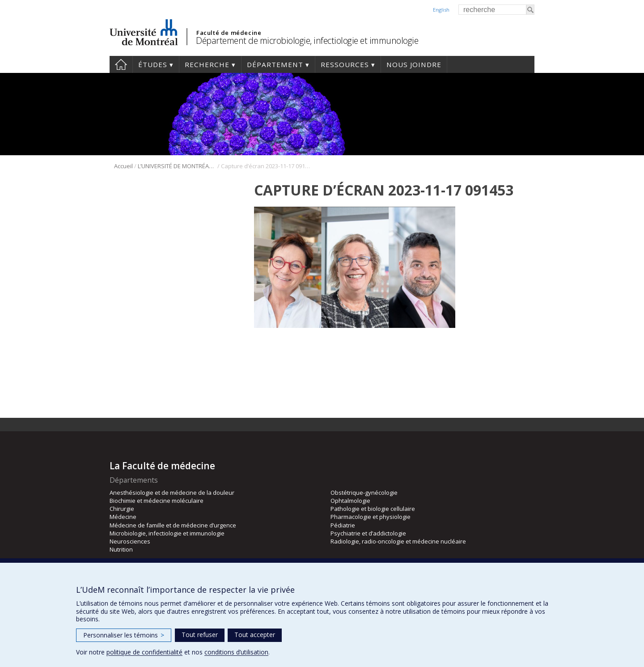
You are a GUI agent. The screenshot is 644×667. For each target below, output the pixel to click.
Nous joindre (414, 64)
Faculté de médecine (229, 33)
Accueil (121, 64)
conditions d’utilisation (236, 652)
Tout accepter (255, 635)
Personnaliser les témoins (124, 635)
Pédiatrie (343, 525)
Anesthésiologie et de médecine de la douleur (172, 493)
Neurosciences (130, 541)
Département (275, 64)
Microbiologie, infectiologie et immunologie (167, 533)
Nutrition (121, 549)
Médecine (123, 517)
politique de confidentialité (144, 652)
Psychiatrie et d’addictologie (368, 533)
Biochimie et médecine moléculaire (157, 501)
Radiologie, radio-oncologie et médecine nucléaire (398, 541)
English (441, 10)
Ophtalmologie (350, 501)
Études (153, 64)
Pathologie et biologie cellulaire (373, 509)
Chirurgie (122, 509)
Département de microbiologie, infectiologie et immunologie (307, 40)
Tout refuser (200, 635)
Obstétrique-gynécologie (364, 493)
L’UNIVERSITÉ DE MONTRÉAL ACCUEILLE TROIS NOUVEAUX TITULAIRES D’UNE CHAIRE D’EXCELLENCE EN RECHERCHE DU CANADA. (177, 166)
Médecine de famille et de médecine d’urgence (173, 525)
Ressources (345, 64)
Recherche (207, 64)
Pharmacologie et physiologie (371, 517)
